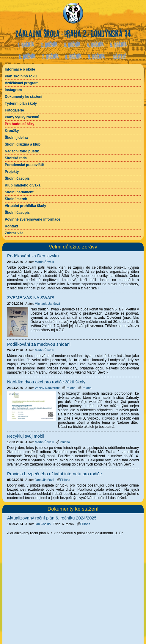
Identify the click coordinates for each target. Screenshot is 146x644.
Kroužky (12, 131)
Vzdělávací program (22, 83)
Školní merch (16, 199)
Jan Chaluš (43, 524)
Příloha (84, 524)
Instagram (13, 90)
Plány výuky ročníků (22, 117)
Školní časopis (17, 178)
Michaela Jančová (47, 304)
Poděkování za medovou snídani (39, 344)
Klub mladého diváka (23, 185)
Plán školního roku (21, 76)
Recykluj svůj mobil (26, 436)
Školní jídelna (16, 138)
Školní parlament (19, 192)
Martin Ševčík (44, 262)
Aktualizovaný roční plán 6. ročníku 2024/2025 (52, 518)
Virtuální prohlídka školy (25, 206)
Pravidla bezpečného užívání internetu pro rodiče (55, 474)
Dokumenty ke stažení (23, 97)
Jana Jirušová (45, 480)
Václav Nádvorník (47, 388)
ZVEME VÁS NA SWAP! (31, 298)
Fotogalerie (14, 110)
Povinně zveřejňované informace (33, 219)
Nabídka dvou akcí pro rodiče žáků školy (46, 382)
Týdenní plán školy (21, 103)
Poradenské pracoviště (24, 165)
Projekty (12, 172)
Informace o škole (20, 69)
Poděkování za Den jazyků (33, 256)
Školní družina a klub (23, 144)
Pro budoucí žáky (19, 124)
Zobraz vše (14, 233)
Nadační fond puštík (22, 151)
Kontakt (11, 226)
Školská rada (16, 158)
